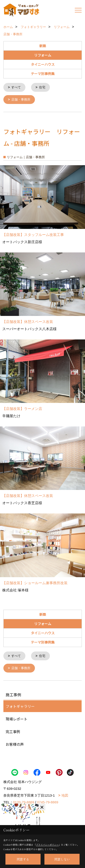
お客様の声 (15, 743)
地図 (65, 794)
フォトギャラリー (20, 705)
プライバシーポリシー (47, 845)
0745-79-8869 (47, 801)
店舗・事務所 (21, 99)
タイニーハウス (43, 64)
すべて (16, 87)
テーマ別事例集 (43, 74)
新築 (43, 46)
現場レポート (17, 718)
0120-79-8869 (24, 801)
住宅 (42, 87)
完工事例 (13, 731)
